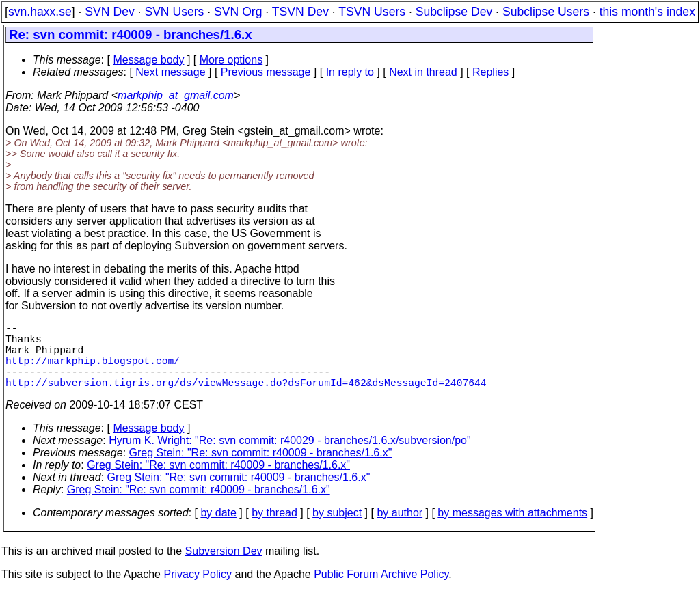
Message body (148, 60)
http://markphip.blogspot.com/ (93, 371)
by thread (274, 529)
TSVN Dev (300, 12)
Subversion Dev (224, 567)
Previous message (266, 72)
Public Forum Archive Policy (381, 591)
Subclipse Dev (454, 12)
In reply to (350, 72)
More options (231, 60)
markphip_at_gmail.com (176, 95)
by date (218, 529)
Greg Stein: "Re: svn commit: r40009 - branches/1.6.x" (261, 469)
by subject (337, 529)
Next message (170, 72)
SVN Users (174, 12)
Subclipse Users (546, 12)
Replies (490, 72)
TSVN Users (372, 12)
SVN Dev (109, 12)
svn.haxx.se (40, 12)
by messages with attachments (512, 529)
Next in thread (423, 72)
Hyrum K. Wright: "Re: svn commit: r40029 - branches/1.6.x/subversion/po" (290, 457)
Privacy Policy (198, 591)
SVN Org (238, 12)
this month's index (647, 12)
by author (400, 529)
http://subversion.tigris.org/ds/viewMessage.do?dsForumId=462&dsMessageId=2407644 (246, 398)
